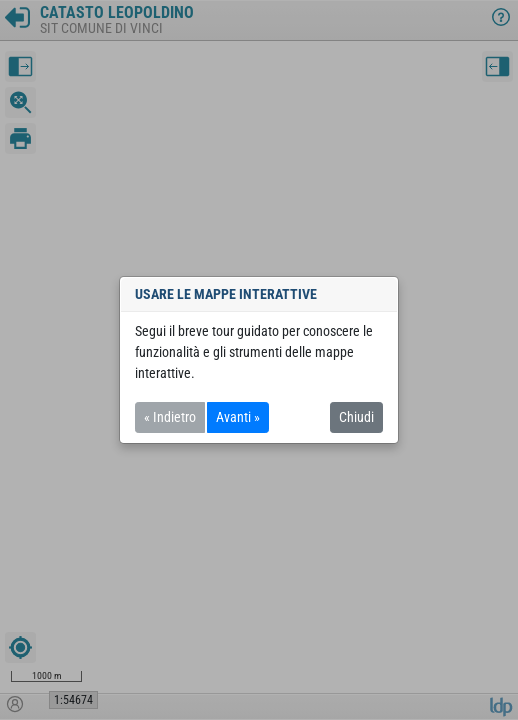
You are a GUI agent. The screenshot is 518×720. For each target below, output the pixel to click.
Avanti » (238, 417)
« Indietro (170, 417)
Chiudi (356, 417)
